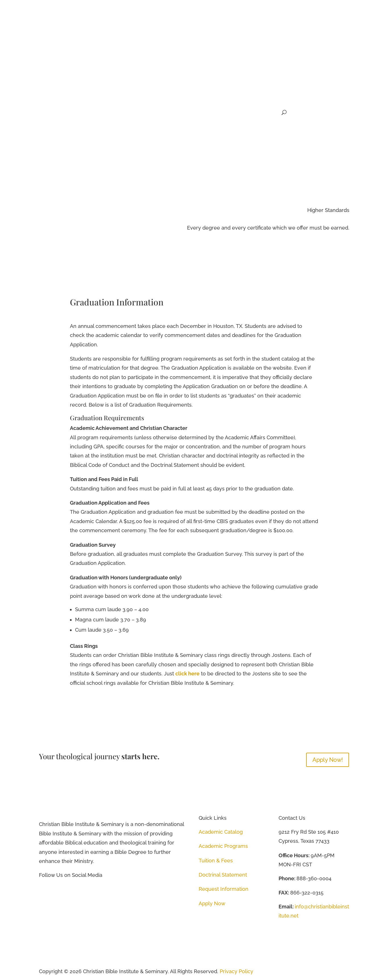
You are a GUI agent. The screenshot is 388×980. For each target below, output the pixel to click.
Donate (271, 113)
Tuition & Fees (216, 860)
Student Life (238, 113)
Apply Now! (328, 760)
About (125, 113)
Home (105, 113)
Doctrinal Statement (223, 874)
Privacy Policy (236, 971)
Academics (155, 113)
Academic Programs (223, 846)
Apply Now (212, 903)
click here (187, 673)
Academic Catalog (221, 832)
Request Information (224, 889)
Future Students (196, 113)
